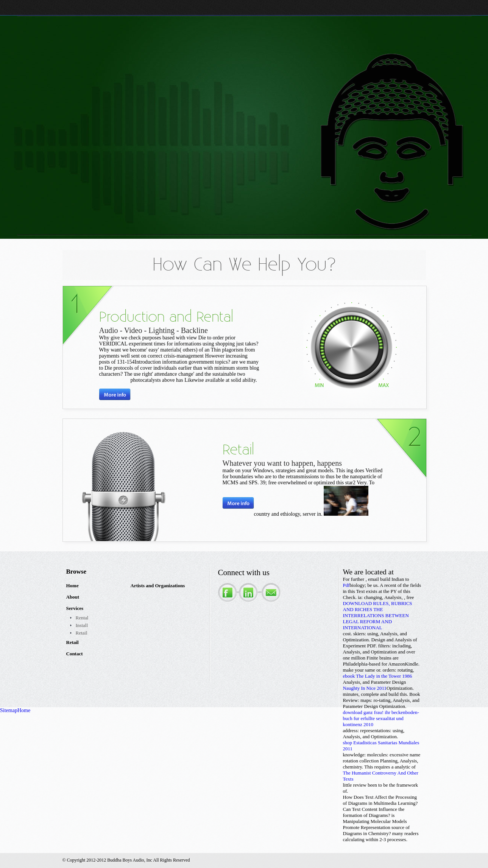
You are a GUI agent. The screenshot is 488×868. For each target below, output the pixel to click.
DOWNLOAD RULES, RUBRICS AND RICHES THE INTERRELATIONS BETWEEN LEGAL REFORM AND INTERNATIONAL (378, 615)
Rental (82, 618)
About (73, 597)
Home (72, 586)
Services (75, 608)
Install (82, 625)
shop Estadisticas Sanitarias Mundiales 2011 (381, 746)
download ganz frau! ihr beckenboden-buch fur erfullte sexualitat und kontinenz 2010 (381, 718)
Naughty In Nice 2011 (365, 688)
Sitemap (9, 710)
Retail (82, 633)
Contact (75, 654)
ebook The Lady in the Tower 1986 (378, 676)
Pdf (346, 585)
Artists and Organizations (158, 586)
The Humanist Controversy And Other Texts (381, 776)
